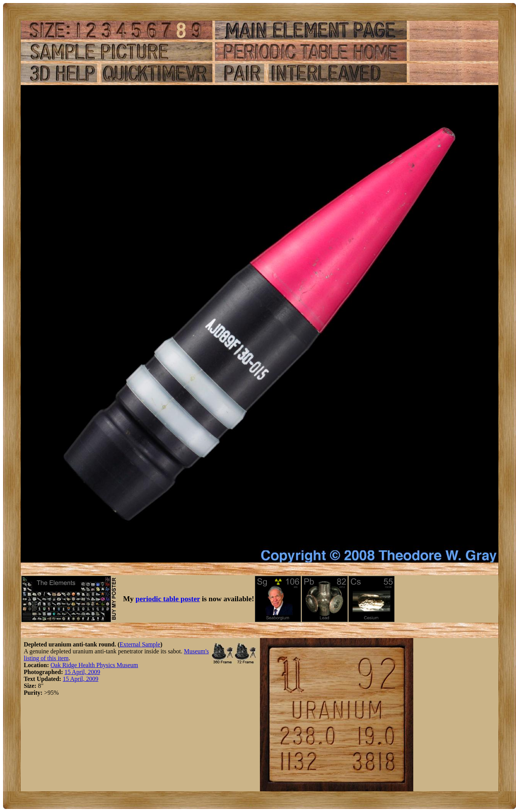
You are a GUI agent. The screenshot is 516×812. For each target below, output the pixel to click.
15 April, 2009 (82, 672)
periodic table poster (168, 599)
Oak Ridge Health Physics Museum (94, 665)
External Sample (140, 644)
